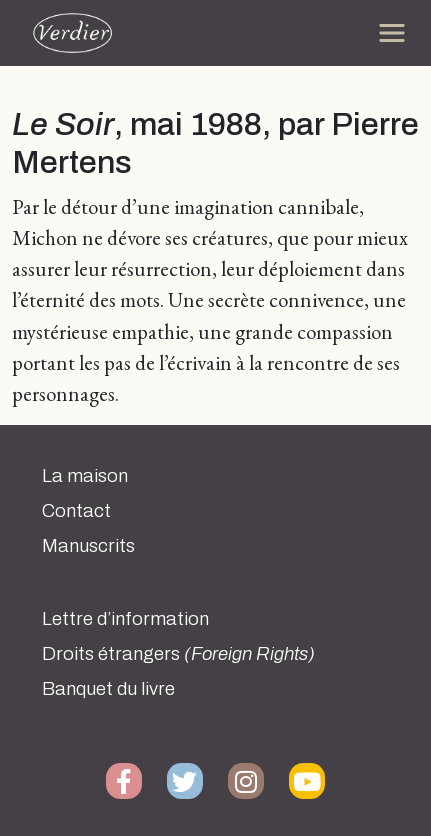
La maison (85, 476)
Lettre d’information (125, 619)
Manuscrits (88, 546)
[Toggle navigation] (392, 33)
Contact (76, 511)
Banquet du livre (108, 689)
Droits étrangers (178, 654)
